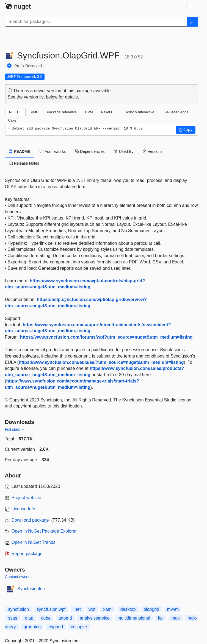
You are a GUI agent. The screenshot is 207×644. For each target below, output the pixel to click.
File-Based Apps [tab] (175, 112)
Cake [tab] (12, 120)
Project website (27, 498)
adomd (65, 618)
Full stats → (15, 429)
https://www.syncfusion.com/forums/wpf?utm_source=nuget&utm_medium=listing (106, 337)
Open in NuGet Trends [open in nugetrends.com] (34, 542)
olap (29, 618)
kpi (161, 618)
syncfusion (19, 609)
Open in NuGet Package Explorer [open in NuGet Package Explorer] (44, 531)
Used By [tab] (124, 151)
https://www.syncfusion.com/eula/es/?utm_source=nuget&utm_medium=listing (101, 362)
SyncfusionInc (31, 589)
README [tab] (20, 151)
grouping (32, 627)
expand (56, 627)
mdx (176, 618)
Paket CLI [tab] (109, 112)
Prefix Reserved (28, 66)
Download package (30, 520)
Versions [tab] (153, 151)
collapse (79, 627)
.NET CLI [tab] (15, 112)
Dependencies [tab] (90, 151)
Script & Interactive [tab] (140, 112)
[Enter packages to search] (96, 22)
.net (77, 609)
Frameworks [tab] (53, 151)
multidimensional (134, 618)
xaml (108, 609)
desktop (128, 609)
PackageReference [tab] (62, 112)
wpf (92, 609)
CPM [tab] (89, 112)
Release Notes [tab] (24, 163)
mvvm (173, 609)
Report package (27, 554)
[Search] (192, 22)
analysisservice (95, 618)
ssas (13, 618)
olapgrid (151, 609)
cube (46, 618)
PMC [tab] (35, 112)
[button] (186, 130)
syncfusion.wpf (51, 609)
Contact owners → (21, 577)
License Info (23, 509)
